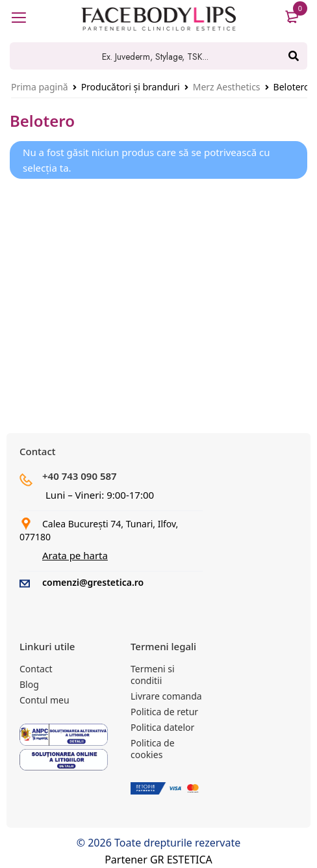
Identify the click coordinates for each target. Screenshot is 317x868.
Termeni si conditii (153, 675)
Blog (29, 684)
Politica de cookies (153, 749)
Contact (36, 669)
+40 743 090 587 (80, 476)
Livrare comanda (166, 696)
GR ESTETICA (181, 860)
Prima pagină (40, 87)
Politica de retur (164, 712)
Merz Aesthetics (227, 87)
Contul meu (44, 700)
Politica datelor (162, 727)
